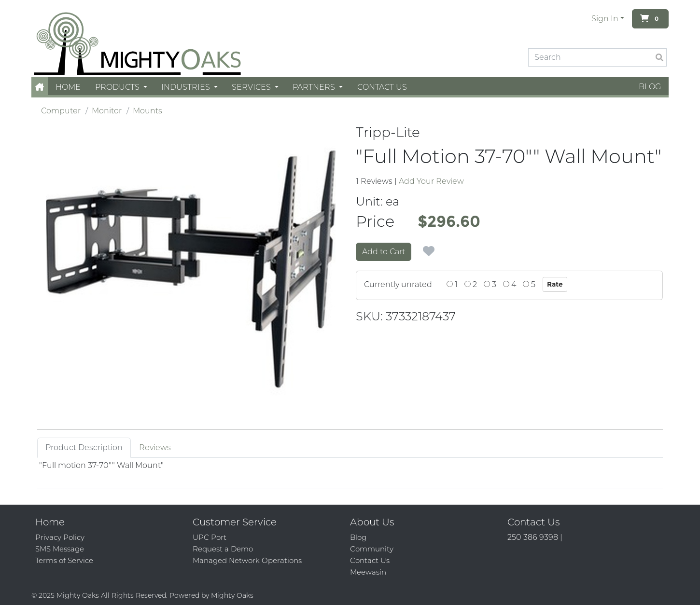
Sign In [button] (605, 19)
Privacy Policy (60, 537)
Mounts (147, 111)
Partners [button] (315, 87)
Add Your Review (431, 181)
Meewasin (368, 572)
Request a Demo (223, 549)
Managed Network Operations (247, 560)
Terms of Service (64, 560)
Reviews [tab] (155, 447)
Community (372, 549)
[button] (40, 87)
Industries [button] (187, 87)
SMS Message (60, 549)
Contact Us (382, 87)
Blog (650, 87)
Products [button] (118, 87)
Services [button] (252, 87)
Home (68, 87)
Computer (61, 111)
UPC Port (210, 537)
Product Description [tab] (84, 447)
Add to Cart (384, 252)
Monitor (107, 111)
